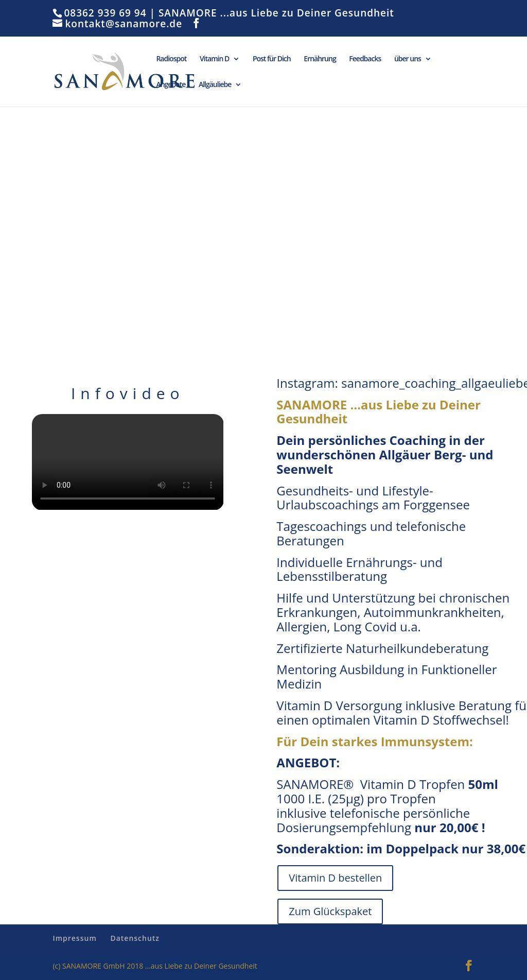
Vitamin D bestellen (335, 878)
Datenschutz (135, 938)
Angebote (171, 85)
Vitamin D (214, 59)
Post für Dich (272, 59)
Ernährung (320, 59)
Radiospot (171, 59)
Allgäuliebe (215, 85)
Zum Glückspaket (330, 911)
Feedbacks (365, 59)
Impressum (74, 938)
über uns (408, 59)
